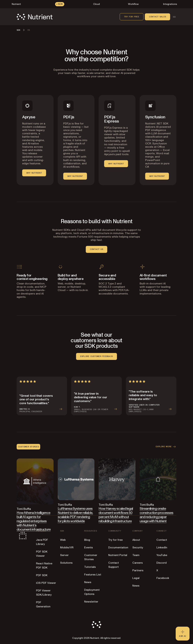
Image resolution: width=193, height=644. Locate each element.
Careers (138, 563)
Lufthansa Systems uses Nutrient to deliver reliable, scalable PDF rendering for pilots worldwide (75, 515)
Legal (136, 578)
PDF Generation (43, 604)
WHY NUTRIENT (34, 173)
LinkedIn (162, 548)
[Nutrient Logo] (35, 17)
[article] (42, 396)
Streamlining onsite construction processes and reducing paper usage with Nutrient (157, 515)
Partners (138, 570)
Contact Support (114, 565)
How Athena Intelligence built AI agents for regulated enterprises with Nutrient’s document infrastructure (34, 521)
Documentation (118, 548)
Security (138, 548)
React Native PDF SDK (44, 566)
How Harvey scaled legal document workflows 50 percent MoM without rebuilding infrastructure (116, 515)
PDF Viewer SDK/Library (44, 593)
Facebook (163, 578)
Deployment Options (92, 592)
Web (63, 540)
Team (136, 555)
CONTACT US (96, 249)
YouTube (162, 555)
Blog (87, 540)
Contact (162, 540)
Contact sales (157, 17)
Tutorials (90, 567)
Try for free (132, 17)
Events (89, 548)
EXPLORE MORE (166, 447)
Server (64, 555)
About (136, 540)
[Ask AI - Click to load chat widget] (183, 634)
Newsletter (91, 602)
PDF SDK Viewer (42, 554)
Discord (162, 563)
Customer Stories (91, 557)
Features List (93, 575)
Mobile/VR (67, 548)
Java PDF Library (42, 542)
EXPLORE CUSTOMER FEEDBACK (96, 356)
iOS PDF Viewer (46, 583)
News (88, 582)
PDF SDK (42, 575)
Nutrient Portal (118, 555)
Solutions (66, 563)
